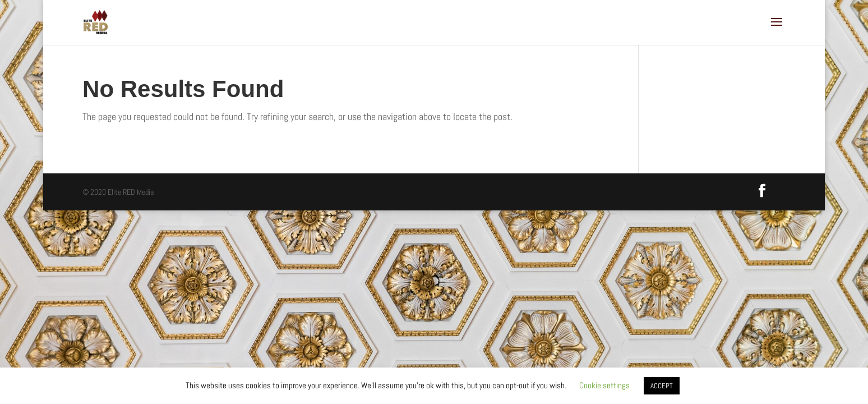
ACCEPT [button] (662, 386)
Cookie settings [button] (604, 385)
